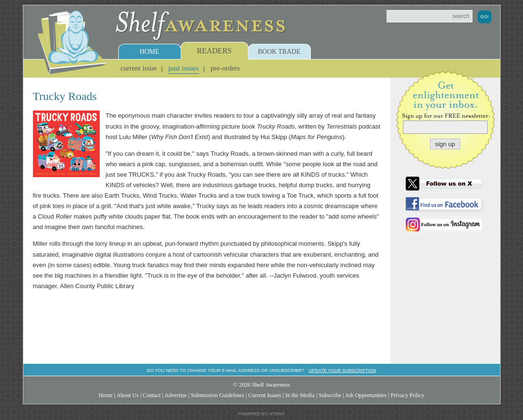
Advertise (176, 395)
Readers (214, 51)
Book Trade (279, 52)
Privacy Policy (407, 395)
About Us (128, 395)
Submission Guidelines (217, 395)
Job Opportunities (366, 395)
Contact (152, 395)
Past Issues (184, 68)
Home (149, 52)
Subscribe (330, 395)
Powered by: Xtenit (262, 414)
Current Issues (264, 395)
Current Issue (138, 68)
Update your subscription (342, 370)
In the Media (300, 395)
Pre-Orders (226, 68)
